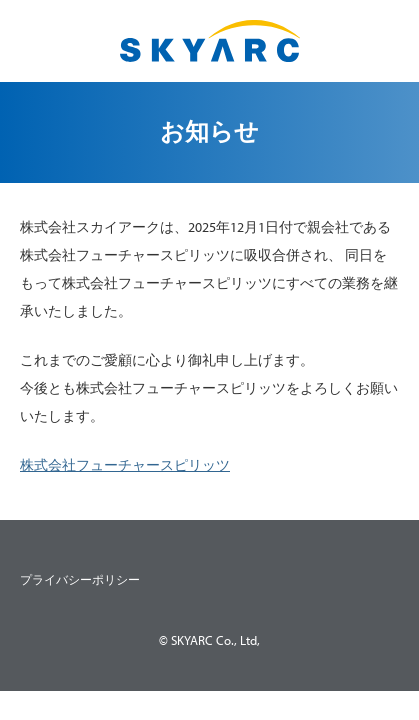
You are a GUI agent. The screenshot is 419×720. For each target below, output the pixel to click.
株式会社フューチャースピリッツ (125, 465)
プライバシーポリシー (80, 580)
